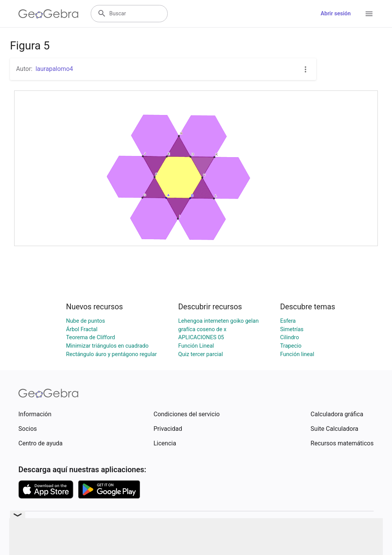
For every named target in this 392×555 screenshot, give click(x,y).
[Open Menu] (369, 14)
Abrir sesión (336, 14)
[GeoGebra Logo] (48, 14)
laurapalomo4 (54, 69)
